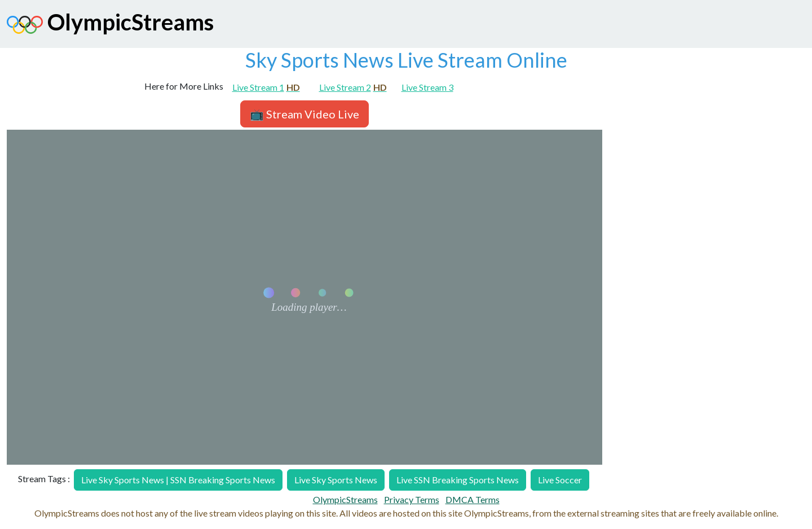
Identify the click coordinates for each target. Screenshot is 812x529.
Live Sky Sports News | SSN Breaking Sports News (178, 480)
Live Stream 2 (353, 87)
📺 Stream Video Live (304, 114)
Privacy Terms (412, 499)
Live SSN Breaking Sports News (458, 480)
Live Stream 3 (427, 87)
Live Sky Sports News (336, 480)
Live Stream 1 (266, 87)
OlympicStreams (110, 25)
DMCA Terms (473, 499)
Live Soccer (560, 480)
